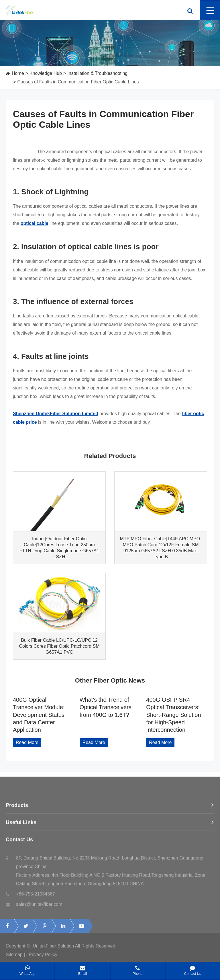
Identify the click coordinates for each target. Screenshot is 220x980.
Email (82, 969)
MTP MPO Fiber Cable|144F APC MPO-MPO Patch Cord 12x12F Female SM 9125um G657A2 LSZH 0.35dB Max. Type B (161, 548)
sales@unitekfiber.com (34, 908)
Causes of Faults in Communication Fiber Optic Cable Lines (78, 82)
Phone (138, 969)
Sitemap (14, 958)
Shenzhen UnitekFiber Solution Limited (56, 414)
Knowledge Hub (46, 73)
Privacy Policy (43, 958)
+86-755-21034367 (30, 897)
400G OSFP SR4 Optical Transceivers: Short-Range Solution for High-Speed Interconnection (173, 715)
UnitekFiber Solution (53, 949)
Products (110, 809)
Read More (27, 742)
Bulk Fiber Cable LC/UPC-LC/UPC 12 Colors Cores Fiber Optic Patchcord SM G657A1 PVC (59, 646)
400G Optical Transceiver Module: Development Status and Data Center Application (39, 715)
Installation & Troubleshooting (97, 73)
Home (18, 73)
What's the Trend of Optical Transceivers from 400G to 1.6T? (106, 707)
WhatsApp (27, 969)
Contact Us (110, 843)
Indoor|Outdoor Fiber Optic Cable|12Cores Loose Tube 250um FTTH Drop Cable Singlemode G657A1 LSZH (59, 548)
